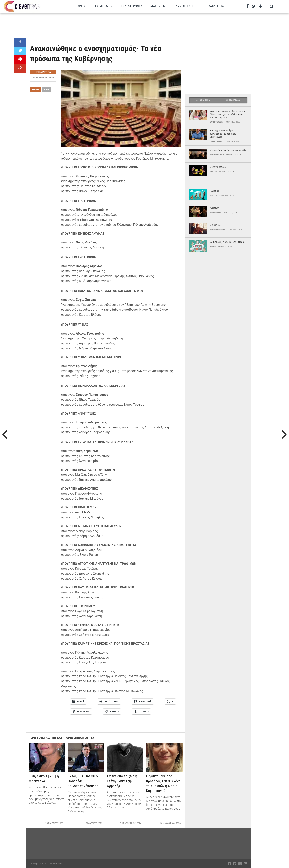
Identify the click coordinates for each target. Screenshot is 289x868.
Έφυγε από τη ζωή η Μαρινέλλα (44, 779)
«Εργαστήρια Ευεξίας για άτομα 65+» (228, 150)
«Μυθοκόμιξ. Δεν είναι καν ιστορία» (228, 242)
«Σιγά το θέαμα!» (218, 167)
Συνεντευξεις (186, 6)
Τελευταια (233, 100)
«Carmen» (215, 208)
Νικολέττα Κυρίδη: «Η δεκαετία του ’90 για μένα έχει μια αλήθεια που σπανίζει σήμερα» (228, 114)
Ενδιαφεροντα (132, 6)
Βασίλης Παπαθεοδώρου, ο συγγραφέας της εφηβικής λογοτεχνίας (223, 134)
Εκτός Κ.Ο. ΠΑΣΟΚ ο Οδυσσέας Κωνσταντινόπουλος (83, 781)
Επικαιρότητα (214, 6)
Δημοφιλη (204, 100)
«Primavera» (216, 225)
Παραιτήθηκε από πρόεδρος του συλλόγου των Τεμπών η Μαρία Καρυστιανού (164, 783)
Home (46, 89)
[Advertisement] (133, 25)
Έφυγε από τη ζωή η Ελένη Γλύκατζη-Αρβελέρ (122, 781)
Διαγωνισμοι (159, 6)
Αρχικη (82, 6)
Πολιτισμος (104, 6)
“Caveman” (215, 191)
